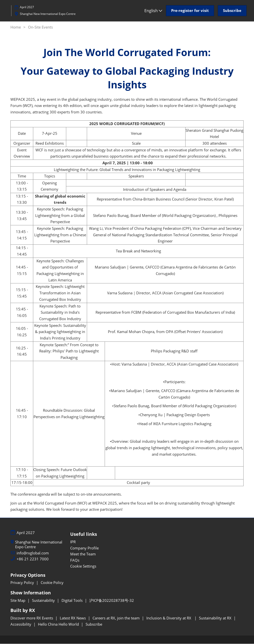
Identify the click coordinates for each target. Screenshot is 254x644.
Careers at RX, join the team (117, 618)
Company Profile (84, 548)
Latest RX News (73, 618)
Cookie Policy (52, 583)
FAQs (75, 560)
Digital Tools (73, 601)
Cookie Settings (83, 566)
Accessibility (21, 624)
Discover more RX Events (32, 618)
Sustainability (44, 601)
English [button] (153, 11)
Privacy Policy (23, 583)
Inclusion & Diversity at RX (170, 618)
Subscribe (94, 624)
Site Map (18, 601)
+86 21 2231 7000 (33, 559)
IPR (73, 542)
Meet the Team (83, 554)
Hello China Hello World (59, 624)
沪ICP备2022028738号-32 (112, 601)
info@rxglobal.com (33, 553)
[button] (190, 11)
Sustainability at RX (216, 618)
